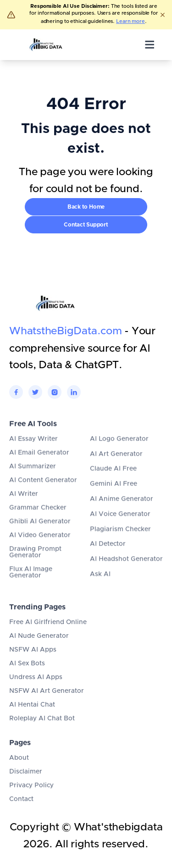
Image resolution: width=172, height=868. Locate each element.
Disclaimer (26, 776)
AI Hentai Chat (32, 713)
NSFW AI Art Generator (47, 700)
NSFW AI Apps (33, 658)
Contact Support (86, 225)
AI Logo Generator (119, 451)
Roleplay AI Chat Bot (42, 727)
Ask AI (100, 586)
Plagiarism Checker (120, 541)
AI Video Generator (40, 547)
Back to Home (86, 207)
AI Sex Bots (27, 672)
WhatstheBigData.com (66, 332)
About (19, 763)
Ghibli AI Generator (40, 534)
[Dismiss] (162, 15)
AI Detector (108, 556)
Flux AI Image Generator (31, 585)
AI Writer (24, 506)
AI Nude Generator (39, 645)
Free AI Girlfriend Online (48, 631)
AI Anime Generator (122, 511)
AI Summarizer (33, 479)
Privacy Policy (31, 790)
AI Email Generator (39, 465)
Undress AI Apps (36, 686)
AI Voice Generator (120, 526)
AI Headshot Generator (126, 571)
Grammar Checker (38, 520)
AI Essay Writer (33, 451)
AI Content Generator (43, 492)
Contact (21, 804)
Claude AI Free (113, 481)
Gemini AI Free (114, 496)
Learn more (130, 21)
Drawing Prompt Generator (35, 564)
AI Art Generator (116, 466)
